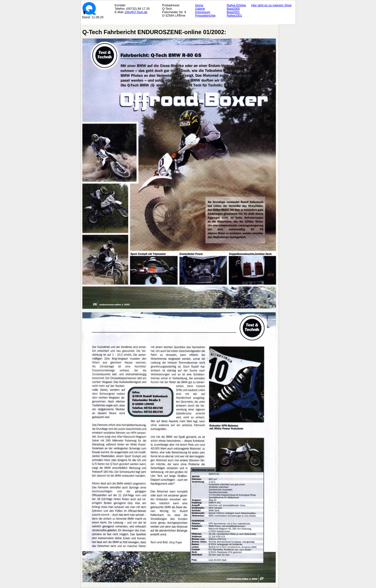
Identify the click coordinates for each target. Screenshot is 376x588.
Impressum (203, 12)
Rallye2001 (235, 16)
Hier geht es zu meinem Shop (271, 5)
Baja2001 (233, 12)
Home (199, 5)
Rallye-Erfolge (236, 5)
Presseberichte (205, 16)
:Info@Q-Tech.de (136, 12)
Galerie (200, 9)
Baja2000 (233, 9)
